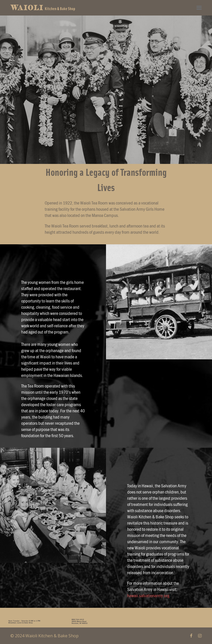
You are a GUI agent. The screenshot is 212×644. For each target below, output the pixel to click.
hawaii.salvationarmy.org (148, 596)
